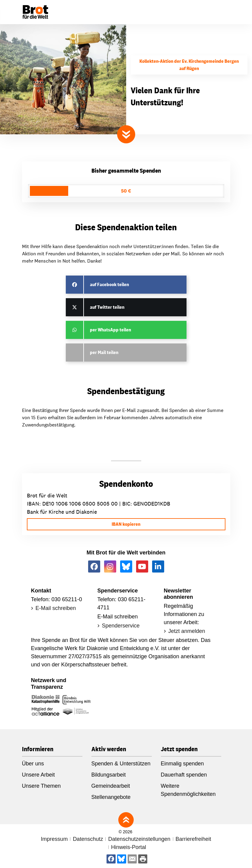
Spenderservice (121, 626)
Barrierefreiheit (193, 839)
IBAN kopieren (126, 524)
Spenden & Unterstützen (121, 764)
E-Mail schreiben (56, 608)
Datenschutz (88, 839)
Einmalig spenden (182, 764)
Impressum (54, 839)
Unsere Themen (41, 786)
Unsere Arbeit (38, 775)
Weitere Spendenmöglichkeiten (188, 790)
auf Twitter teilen (107, 307)
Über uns (33, 764)
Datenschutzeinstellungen (139, 839)
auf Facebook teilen (109, 284)
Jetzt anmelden (187, 631)
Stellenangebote (111, 797)
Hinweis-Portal (129, 847)
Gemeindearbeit (111, 786)
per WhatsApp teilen (110, 330)
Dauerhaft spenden (184, 775)
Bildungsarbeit (109, 775)
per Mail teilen (104, 352)
